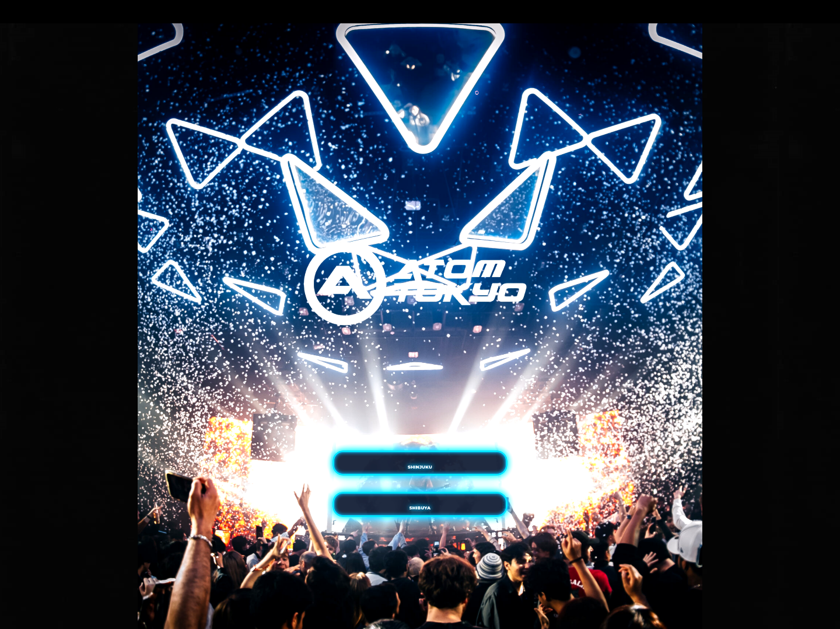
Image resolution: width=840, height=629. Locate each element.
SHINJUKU (420, 442)
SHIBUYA (420, 533)
